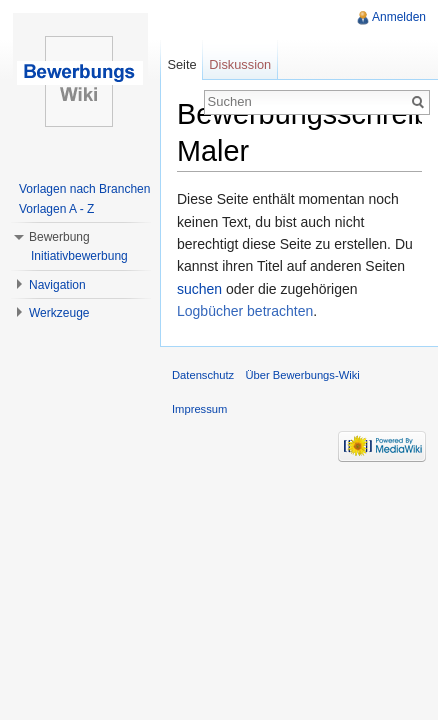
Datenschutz (203, 375)
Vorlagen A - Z (56, 209)
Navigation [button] (57, 285)
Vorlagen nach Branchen (84, 189)
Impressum (199, 409)
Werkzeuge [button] (59, 313)
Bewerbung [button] (59, 237)
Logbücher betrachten (245, 311)
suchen (199, 289)
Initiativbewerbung (79, 256)
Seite (181, 64)
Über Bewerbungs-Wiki (302, 375)
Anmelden (399, 17)
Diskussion (240, 64)
